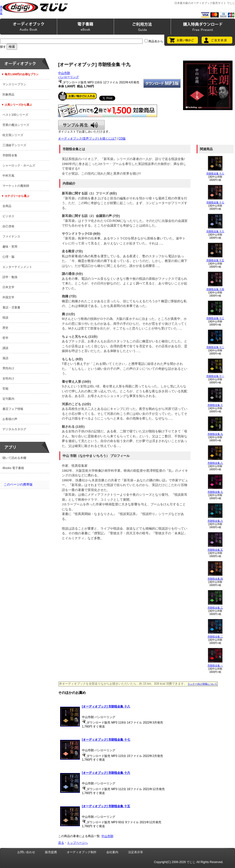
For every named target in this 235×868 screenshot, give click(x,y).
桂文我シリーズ (13, 135)
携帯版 (1, 10)
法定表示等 (136, 852)
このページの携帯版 (18, 484)
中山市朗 (64, 73)
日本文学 (8, 287)
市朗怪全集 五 (215, 550)
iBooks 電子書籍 (13, 468)
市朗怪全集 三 (215, 608)
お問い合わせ (26, 852)
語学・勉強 (10, 277)
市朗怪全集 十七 (215, 202)
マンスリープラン (14, 84)
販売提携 (51, 852)
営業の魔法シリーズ (16, 125)
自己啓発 (8, 226)
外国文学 (8, 297)
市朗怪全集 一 (215, 666)
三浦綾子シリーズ (14, 145)
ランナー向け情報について (202, 684)
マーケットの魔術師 (16, 186)
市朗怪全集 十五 (215, 260)
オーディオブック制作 (82, 852)
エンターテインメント (17, 267)
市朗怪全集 (10, 155)
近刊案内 (8, 399)
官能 (5, 389)
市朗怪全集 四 (215, 579)
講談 (5, 348)
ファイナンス (11, 236)
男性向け (8, 368)
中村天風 (8, 176)
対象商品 (8, 94)
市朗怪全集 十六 (215, 231)
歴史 (5, 328)
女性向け (8, 378)
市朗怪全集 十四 (215, 289)
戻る (61, 843)
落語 (5, 358)
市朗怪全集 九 (215, 434)
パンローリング (69, 77)
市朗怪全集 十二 (215, 347)
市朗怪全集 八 (215, 463)
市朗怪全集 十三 (215, 318)
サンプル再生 (81, 125)
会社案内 (112, 852)
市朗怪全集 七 (215, 492)
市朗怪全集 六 (215, 521)
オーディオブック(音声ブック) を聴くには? (87, 139)
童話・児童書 (11, 307)
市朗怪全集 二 (215, 637)
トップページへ (77, 843)
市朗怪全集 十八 (215, 174)
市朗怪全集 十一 (215, 376)
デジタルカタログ (14, 429)
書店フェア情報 (13, 409)
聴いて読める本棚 (14, 458)
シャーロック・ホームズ (19, 165)
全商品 (7, 206)
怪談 (5, 318)
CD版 (122, 139)
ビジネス (8, 216)
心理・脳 (8, 257)
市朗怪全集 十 (215, 405)
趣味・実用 (10, 247)
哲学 (5, 338)
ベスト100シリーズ (15, 115)
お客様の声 (10, 419)
